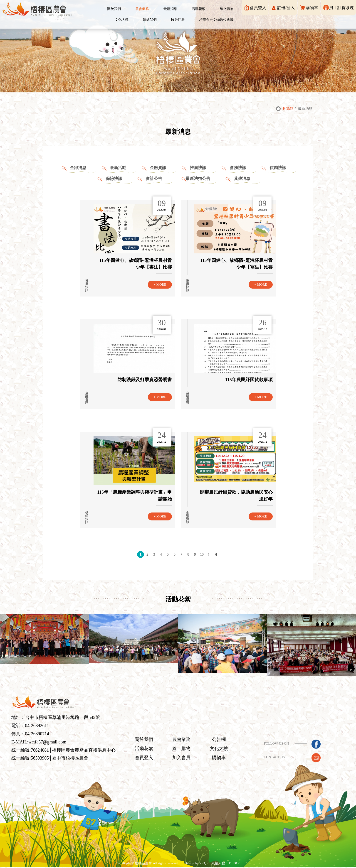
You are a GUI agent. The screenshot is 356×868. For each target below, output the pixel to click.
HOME (288, 109)
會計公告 (154, 179)
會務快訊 (238, 168)
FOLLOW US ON (273, 744)
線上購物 (177, 749)
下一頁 (209, 554)
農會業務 (177, 740)
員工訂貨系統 (341, 8)
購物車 (312, 8)
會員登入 (258, 8)
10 (202, 554)
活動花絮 (140, 749)
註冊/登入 (286, 8)
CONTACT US (271, 758)
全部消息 (78, 168)
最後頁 (215, 554)
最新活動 (118, 168)
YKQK (204, 864)
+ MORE (160, 284)
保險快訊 (114, 179)
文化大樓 (213, 749)
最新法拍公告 (198, 179)
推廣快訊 (198, 168)
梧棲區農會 (143, 864)
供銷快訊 (278, 168)
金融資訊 (158, 168)
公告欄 (213, 740)
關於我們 (140, 740)
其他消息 (242, 179)
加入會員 (177, 758)
